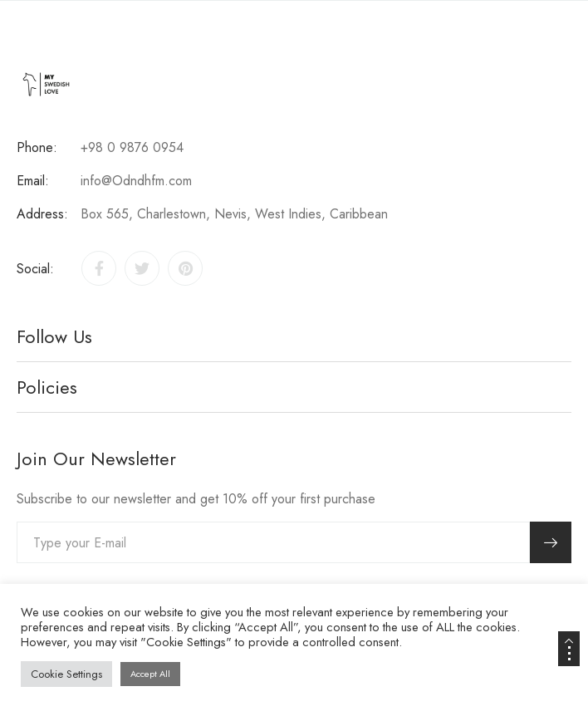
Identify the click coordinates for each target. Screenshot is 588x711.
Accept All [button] (150, 674)
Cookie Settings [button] (66, 674)
